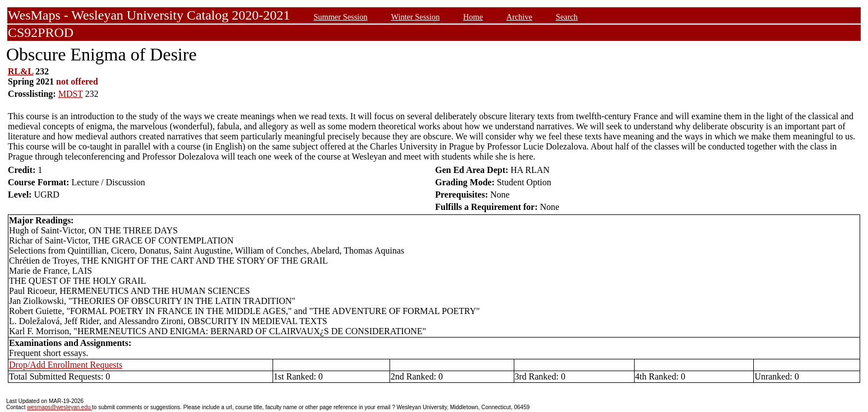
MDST (71, 94)
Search (567, 17)
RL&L (20, 71)
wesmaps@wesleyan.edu (59, 407)
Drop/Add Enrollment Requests (66, 365)
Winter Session (416, 17)
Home (473, 17)
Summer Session (340, 17)
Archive (519, 17)
